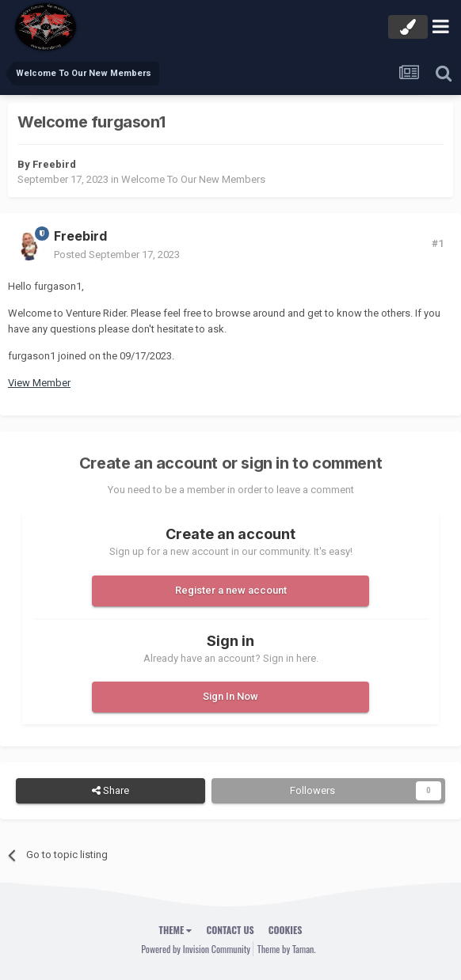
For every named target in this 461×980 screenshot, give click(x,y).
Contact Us (230, 930)
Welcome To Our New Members (193, 179)
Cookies (286, 930)
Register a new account (231, 590)
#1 (438, 243)
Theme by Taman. (287, 949)
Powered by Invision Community (196, 949)
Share (110, 791)
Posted (117, 254)
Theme (176, 930)
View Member (39, 383)
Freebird (54, 164)
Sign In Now (230, 696)
